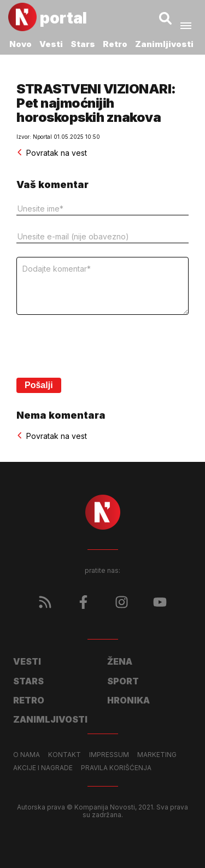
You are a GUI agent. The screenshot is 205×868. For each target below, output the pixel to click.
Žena (120, 661)
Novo (20, 44)
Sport (123, 681)
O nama (27, 755)
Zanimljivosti (164, 44)
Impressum (109, 755)
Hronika (128, 700)
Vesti (51, 44)
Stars (83, 44)
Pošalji (39, 385)
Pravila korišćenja (116, 768)
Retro (115, 44)
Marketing (157, 755)
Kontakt (65, 755)
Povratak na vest (52, 153)
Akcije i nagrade (43, 768)
